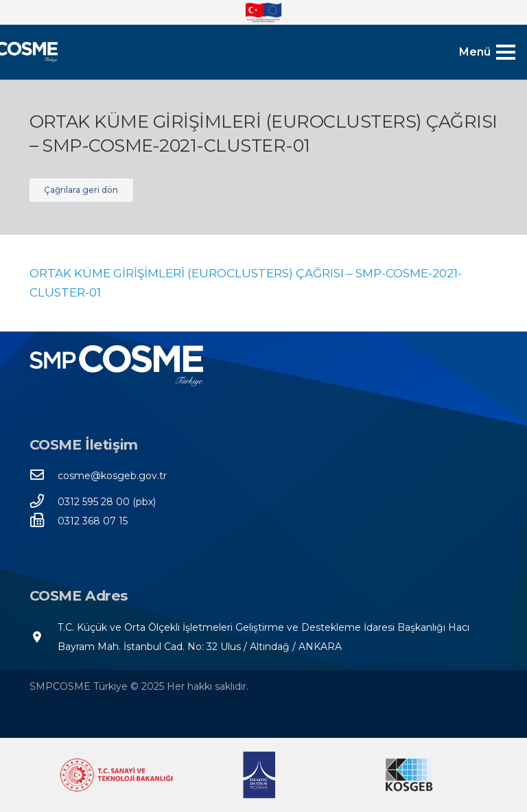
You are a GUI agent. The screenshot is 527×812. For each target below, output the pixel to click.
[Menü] (487, 52)
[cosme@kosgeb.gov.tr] (44, 476)
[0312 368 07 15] (44, 521)
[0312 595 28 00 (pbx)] (44, 502)
